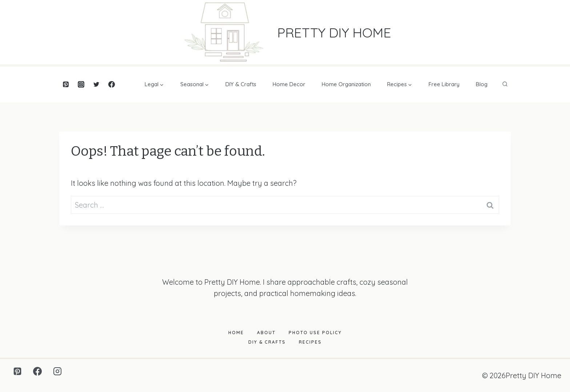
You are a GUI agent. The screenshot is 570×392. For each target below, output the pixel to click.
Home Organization (346, 84)
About (266, 333)
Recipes (310, 342)
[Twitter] (96, 84)
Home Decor (289, 84)
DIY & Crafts (241, 84)
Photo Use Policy (315, 333)
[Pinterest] (66, 84)
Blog (482, 84)
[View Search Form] (505, 84)
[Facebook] (112, 84)
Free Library (444, 84)
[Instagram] (81, 84)
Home (236, 333)
